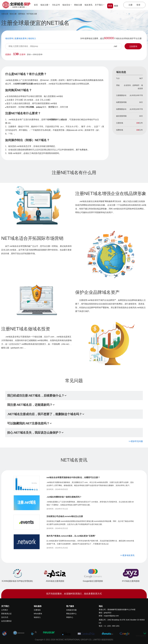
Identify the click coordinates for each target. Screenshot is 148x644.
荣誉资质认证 (6, 614)
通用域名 (22, 14)
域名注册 (45, 5)
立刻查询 (133, 46)
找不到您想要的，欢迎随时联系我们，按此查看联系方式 (74, 594)
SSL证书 (56, 5)
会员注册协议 (6, 621)
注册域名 (37, 610)
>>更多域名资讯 (127, 555)
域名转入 (37, 617)
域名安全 (67, 5)
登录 (138, 5)
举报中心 (70, 617)
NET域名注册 (32, 14)
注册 (130, 5)
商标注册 (78, 5)
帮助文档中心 (71, 614)
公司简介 (5, 610)
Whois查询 (38, 614)
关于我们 (100, 5)
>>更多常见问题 (136, 441)
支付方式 (5, 617)
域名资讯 (88, 5)
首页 (36, 5)
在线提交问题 (71, 610)
